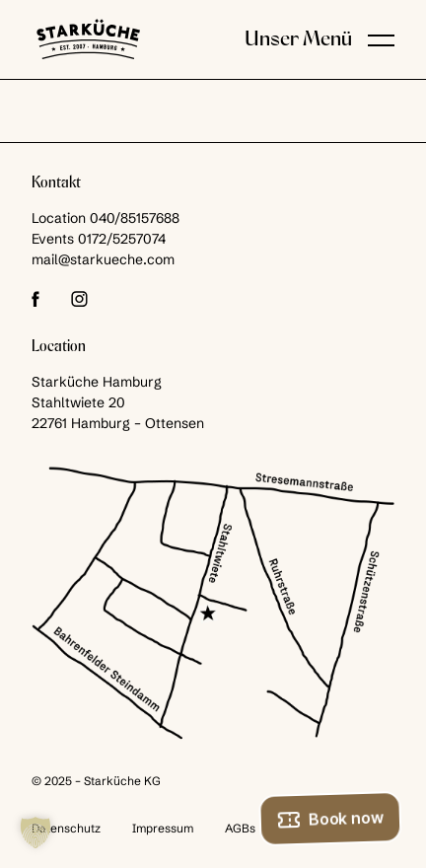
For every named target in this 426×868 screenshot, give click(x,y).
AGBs (240, 828)
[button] (381, 39)
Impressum (163, 828)
